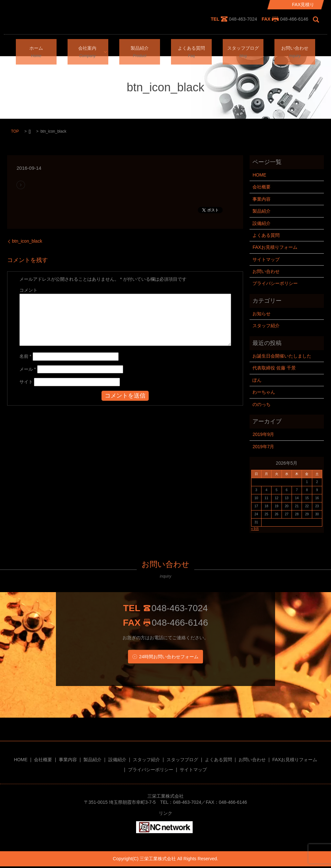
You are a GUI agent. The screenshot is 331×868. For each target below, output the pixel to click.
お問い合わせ (295, 47)
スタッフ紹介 (266, 326)
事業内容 (262, 199)
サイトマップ (266, 259)
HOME (259, 175)
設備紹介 (262, 223)
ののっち (262, 404)
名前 (25, 356)
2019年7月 (263, 447)
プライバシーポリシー (275, 283)
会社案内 (86, 47)
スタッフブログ (243, 47)
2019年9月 (263, 434)
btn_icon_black (27, 241)
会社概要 (262, 187)
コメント (28, 290)
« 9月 (255, 529)
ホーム (36, 47)
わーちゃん (264, 392)
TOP (15, 131)
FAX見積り (303, 5)
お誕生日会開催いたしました (282, 356)
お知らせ (262, 314)
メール (28, 369)
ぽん (257, 380)
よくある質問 (191, 47)
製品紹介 (140, 47)
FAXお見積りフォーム (275, 247)
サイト (26, 382)
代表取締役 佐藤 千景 (274, 368)
